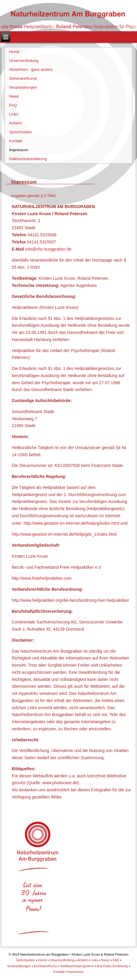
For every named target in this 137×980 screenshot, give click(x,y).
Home (14, 52)
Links (14, 114)
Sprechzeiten (21, 132)
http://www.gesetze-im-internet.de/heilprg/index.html (71, 523)
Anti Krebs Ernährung (112, 966)
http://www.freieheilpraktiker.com (42, 578)
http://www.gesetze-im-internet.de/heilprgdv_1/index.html (64, 534)
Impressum (19, 150)
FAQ (13, 105)
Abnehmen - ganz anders (31, 69)
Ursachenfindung (24, 61)
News (14, 96)
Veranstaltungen (23, 87)
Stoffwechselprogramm (77, 966)
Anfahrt (15, 123)
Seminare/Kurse (23, 78)
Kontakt (16, 141)
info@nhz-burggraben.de (48, 249)
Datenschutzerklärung (28, 159)
